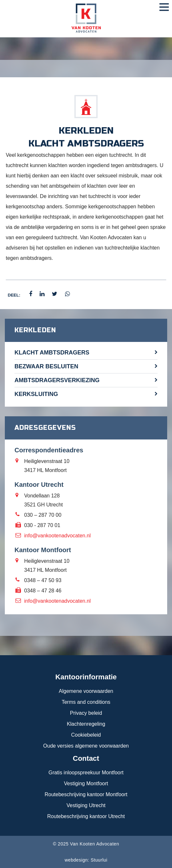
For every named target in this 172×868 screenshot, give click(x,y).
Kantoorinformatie (86, 677)
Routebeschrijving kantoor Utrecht (86, 816)
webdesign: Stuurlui (86, 860)
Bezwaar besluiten (46, 366)
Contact (86, 758)
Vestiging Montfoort (86, 783)
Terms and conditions (86, 702)
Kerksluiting (36, 394)
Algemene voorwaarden (86, 691)
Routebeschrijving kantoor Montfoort (86, 794)
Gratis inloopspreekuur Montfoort (86, 773)
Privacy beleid (86, 713)
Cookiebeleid (86, 735)
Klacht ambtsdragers (52, 353)
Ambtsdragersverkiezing (57, 380)
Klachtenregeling (86, 724)
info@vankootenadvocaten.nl (57, 536)
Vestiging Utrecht (86, 805)
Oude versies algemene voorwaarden (86, 746)
